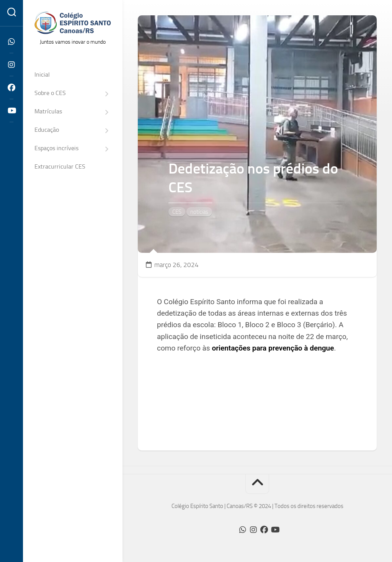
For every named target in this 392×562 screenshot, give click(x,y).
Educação (47, 130)
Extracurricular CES (60, 166)
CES (177, 212)
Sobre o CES (50, 93)
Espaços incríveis (56, 148)
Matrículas (48, 111)
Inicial (42, 75)
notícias (199, 212)
